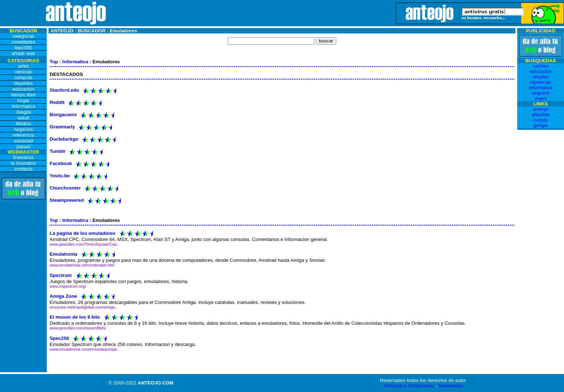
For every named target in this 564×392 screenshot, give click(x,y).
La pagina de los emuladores (83, 233)
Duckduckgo (64, 139)
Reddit (57, 102)
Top (54, 62)
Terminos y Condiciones (409, 386)
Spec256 (59, 338)
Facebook (61, 163)
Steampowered (67, 200)
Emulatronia (63, 254)
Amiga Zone (63, 296)
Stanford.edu (64, 90)
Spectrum (61, 275)
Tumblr (58, 151)
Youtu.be (60, 176)
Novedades (451, 386)
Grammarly (62, 127)
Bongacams (63, 115)
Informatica (75, 62)
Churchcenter (65, 188)
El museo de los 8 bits (75, 317)
